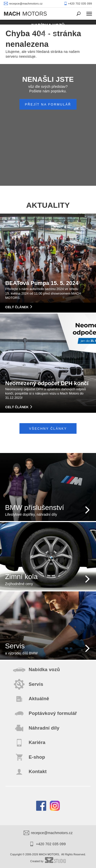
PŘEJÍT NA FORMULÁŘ (48, 105)
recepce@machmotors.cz (48, 833)
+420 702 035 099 (48, 844)
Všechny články (48, 429)
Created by (48, 861)
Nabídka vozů (36, 31)
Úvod (16, 31)
